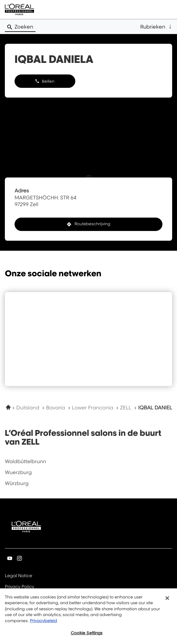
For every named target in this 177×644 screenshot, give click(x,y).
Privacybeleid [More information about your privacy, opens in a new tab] (43, 624)
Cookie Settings (87, 636)
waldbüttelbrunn (26, 461)
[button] (156, 27)
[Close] (167, 601)
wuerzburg (18, 472)
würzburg (17, 483)
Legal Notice (19, 576)
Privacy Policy (20, 587)
